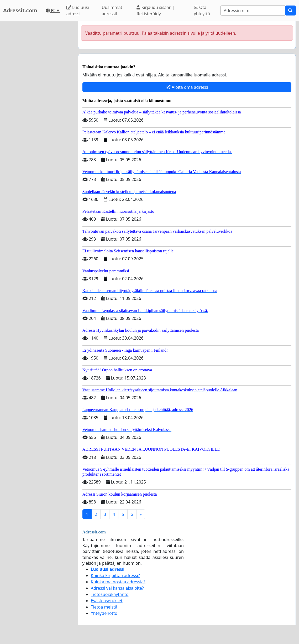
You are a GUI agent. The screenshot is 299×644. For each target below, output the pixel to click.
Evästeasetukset (107, 601)
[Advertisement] (37, 100)
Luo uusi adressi (78, 11)
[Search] (253, 11)
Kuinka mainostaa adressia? (118, 582)
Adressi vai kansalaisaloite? (117, 588)
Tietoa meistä (104, 607)
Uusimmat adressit (112, 11)
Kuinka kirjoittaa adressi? (115, 575)
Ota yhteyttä (202, 11)
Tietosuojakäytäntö (110, 594)
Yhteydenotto (104, 613)
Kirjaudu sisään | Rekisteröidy (156, 11)
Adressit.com (20, 10)
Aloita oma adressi (187, 87)
